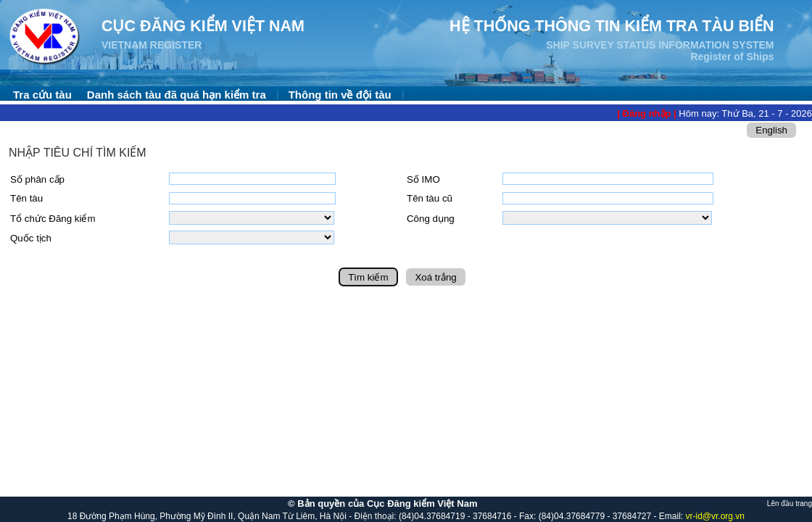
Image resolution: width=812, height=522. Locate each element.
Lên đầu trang (790, 504)
